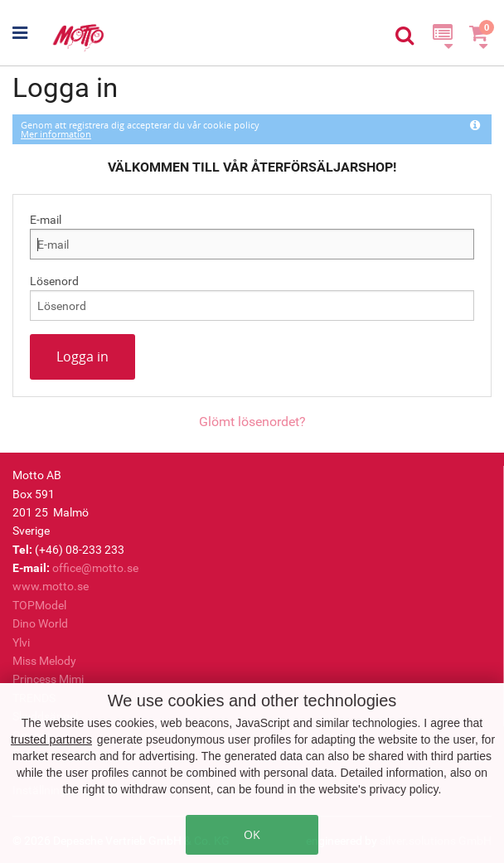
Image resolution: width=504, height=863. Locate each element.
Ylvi (21, 642)
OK (252, 834)
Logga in (82, 356)
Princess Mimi (48, 679)
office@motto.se (95, 568)
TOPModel (39, 605)
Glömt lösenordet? (252, 422)
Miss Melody (44, 661)
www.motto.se (51, 586)
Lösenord (54, 281)
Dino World (40, 623)
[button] (31, 33)
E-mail (46, 220)
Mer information (56, 134)
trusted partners (51, 739)
